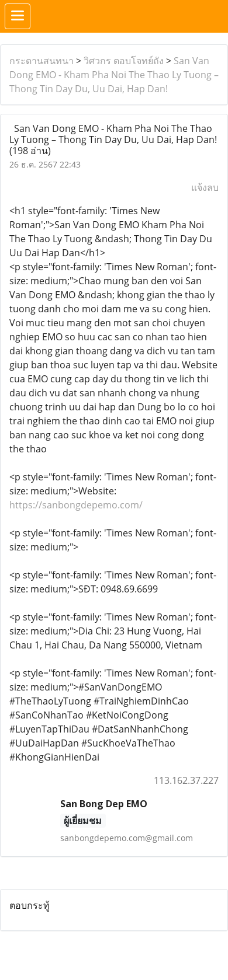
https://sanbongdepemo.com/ (76, 505)
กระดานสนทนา (42, 61)
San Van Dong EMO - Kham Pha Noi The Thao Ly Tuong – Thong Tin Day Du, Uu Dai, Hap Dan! (114, 75)
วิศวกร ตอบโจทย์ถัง (124, 61)
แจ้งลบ (205, 187)
